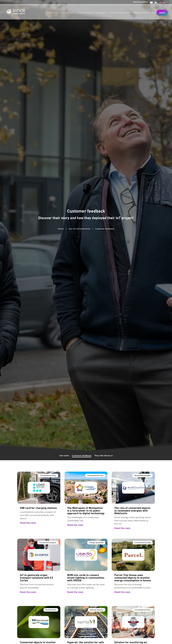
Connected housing (143, 543)
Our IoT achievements (79, 229)
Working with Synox (143, 13)
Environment (51, 610)
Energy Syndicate (96, 543)
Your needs (67, 13)
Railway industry (97, 610)
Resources (101, 13)
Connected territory (48, 475)
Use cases (64, 456)
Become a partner (141, 2)
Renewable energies (143, 475)
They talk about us (103, 456)
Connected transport (48, 543)
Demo (162, 13)
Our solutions (84, 13)
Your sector (51, 13)
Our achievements (119, 13)
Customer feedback (82, 456)
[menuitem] (164, 3)
